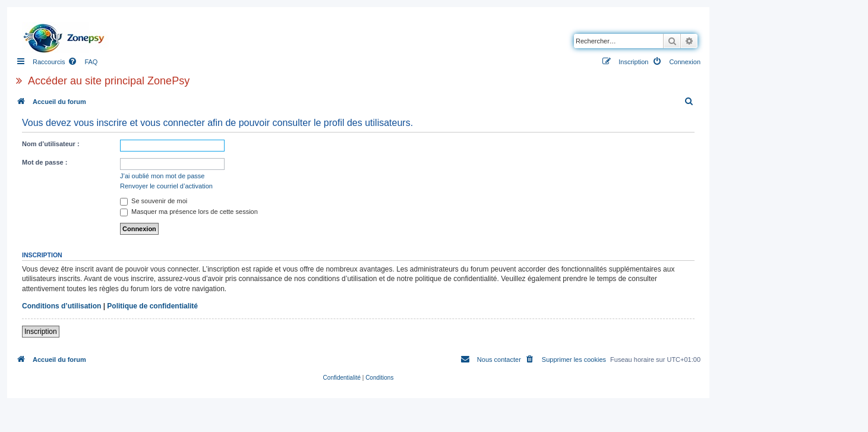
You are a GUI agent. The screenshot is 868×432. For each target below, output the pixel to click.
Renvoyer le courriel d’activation (166, 186)
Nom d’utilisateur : (51, 144)
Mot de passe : (45, 162)
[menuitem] (83, 62)
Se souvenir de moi (154, 201)
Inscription (41, 332)
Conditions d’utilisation (61, 306)
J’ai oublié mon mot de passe (162, 176)
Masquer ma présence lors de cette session (189, 212)
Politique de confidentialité (152, 306)
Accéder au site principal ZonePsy (109, 81)
